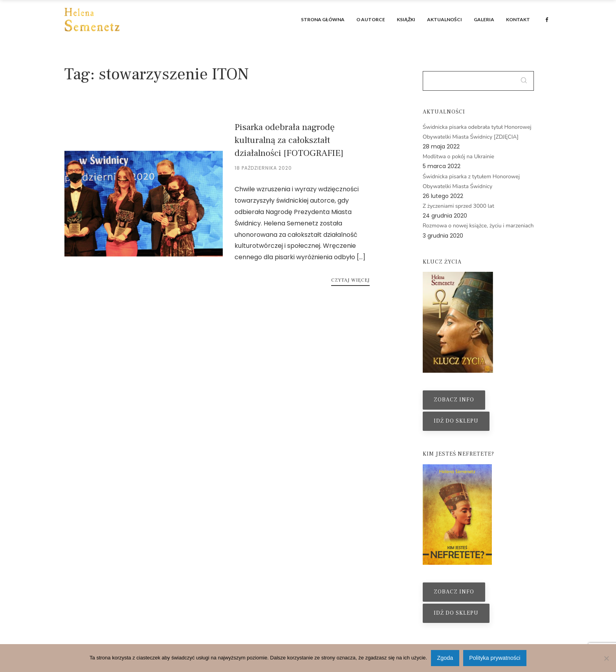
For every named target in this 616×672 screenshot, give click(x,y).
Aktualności (445, 19)
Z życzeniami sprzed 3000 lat (458, 206)
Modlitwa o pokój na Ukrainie (458, 157)
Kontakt (518, 19)
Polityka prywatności (495, 658)
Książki (406, 19)
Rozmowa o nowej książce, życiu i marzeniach (478, 226)
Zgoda (445, 658)
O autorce (371, 19)
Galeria (484, 19)
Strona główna (323, 19)
